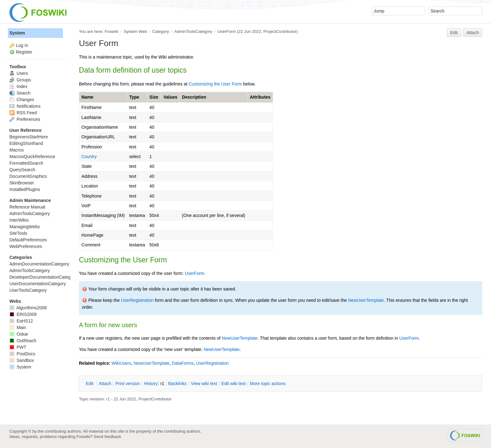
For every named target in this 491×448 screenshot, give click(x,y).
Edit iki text (234, 384)
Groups (20, 80)
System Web (135, 31)
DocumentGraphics (28, 176)
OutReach (23, 341)
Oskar (19, 334)
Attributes (260, 97)
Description (194, 97)
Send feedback (107, 437)
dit (90, 384)
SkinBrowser (22, 183)
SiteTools (18, 233)
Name (87, 97)
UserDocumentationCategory (38, 284)
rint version (128, 384)
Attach (473, 33)
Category (160, 31)
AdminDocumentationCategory (39, 264)
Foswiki (111, 31)
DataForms (183, 363)
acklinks (177, 384)
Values (170, 97)
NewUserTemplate (366, 300)
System (17, 33)
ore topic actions (268, 384)
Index (18, 86)
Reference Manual (27, 207)
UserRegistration (137, 300)
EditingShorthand (26, 143)
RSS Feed (23, 113)
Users (19, 73)
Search (20, 93)
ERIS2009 (23, 314)
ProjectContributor (280, 31)
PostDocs (22, 354)
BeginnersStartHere (29, 137)
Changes (22, 100)
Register (24, 52)
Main (18, 327)
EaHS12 (21, 321)
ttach (105, 384)
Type (134, 97)
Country (89, 157)
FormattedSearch (26, 163)
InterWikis (19, 220)
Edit (454, 33)
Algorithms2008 (28, 308)
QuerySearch (22, 170)
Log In (22, 45)
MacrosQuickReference (32, 157)
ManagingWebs (25, 227)
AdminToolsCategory (193, 31)
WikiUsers (121, 363)
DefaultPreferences (28, 240)
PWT (18, 347)
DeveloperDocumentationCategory (43, 277)
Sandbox (22, 360)
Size (154, 97)
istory (151, 384)
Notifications (25, 106)
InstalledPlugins (25, 189)
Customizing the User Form (215, 84)
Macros (17, 150)
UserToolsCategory (28, 290)
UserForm (227, 31)
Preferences (25, 119)
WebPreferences (26, 246)
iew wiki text (204, 384)
